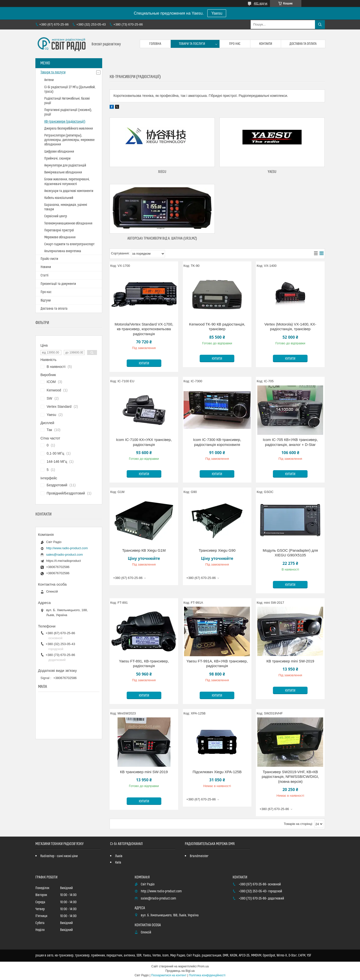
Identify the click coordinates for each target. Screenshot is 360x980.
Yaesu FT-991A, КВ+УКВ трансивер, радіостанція (217, 664)
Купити (144, 363)
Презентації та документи (58, 284)
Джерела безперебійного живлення (69, 129)
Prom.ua (203, 966)
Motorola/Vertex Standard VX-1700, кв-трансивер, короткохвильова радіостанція (144, 329)
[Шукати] (320, 25)
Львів (119, 856)
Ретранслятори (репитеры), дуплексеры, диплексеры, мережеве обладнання (69, 140)
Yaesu (217, 13)
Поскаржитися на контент (169, 975)
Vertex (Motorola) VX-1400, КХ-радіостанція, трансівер (290, 327)
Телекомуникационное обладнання (68, 223)
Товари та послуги (192, 44)
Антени (49, 80)
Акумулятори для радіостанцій (65, 165)
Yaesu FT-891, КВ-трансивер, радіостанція (144, 664)
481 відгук (260, 3)
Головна (155, 44)
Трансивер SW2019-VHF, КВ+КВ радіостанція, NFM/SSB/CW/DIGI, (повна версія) (290, 777)
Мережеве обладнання (60, 237)
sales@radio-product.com (65, 555)
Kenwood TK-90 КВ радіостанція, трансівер (217, 327)
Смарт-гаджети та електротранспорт (69, 244)
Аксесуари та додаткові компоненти (69, 191)
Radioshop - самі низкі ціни (59, 856)
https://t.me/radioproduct (64, 561)
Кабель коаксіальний (59, 198)
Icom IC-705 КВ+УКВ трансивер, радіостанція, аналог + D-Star (290, 442)
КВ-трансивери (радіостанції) (65, 122)
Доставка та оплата (303, 44)
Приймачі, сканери (57, 159)
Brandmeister (199, 856)
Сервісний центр (56, 216)
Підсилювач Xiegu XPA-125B (217, 772)
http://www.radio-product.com (67, 548)
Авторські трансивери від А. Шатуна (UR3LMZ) (162, 238)
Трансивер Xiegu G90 (217, 550)
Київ (118, 863)
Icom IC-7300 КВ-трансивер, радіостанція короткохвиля (217, 442)
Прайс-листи (49, 259)
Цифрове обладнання (59, 152)
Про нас (235, 44)
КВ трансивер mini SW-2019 (290, 661)
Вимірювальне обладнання (63, 172)
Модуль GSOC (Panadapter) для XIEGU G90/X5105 (290, 553)
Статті (45, 275)
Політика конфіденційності (207, 975)
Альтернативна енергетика (63, 251)
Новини (46, 267)
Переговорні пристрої (59, 230)
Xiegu (162, 172)
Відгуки (46, 300)
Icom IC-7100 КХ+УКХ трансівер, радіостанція (144, 442)
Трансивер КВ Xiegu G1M (144, 550)
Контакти (266, 44)
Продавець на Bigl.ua (180, 971)
